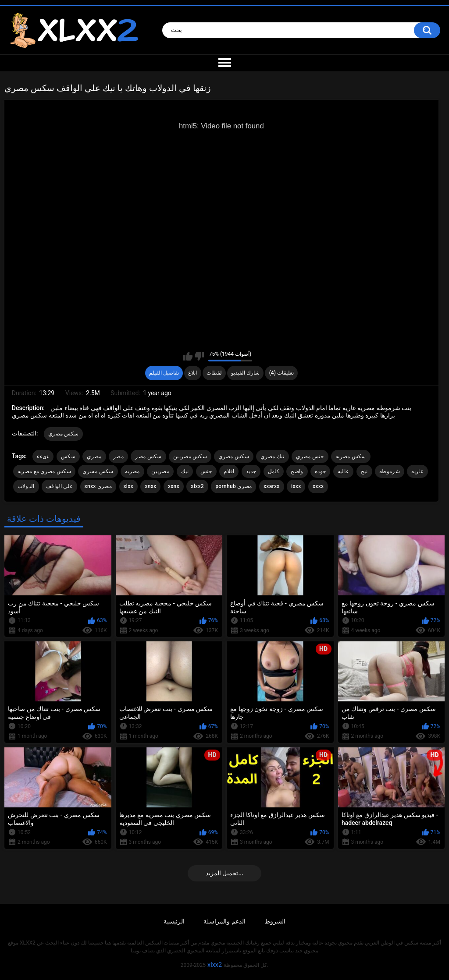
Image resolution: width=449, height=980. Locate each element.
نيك (185, 471)
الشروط (275, 921)
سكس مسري (98, 471)
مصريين (160, 471)
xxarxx (272, 486)
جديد (251, 471)
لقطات (214, 373)
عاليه (344, 471)
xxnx (174, 486)
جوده (320, 471)
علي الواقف (59, 486)
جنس (206, 471)
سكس (68, 456)
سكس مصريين (190, 456)
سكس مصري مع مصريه (44, 471)
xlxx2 (197, 486)
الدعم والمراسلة (224, 921)
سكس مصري (63, 434)
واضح (297, 471)
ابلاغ (192, 373)
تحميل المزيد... (224, 873)
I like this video (188, 356)
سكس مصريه (351, 456)
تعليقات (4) (282, 373)
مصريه (132, 471)
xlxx (128, 486)
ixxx (296, 486)
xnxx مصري (98, 486)
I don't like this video (199, 356)
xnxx (150, 486)
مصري (94, 456)
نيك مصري (272, 456)
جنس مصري (310, 456)
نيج (364, 471)
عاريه (417, 471)
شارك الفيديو (245, 373)
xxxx (318, 486)
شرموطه (390, 471)
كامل (274, 471)
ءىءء (43, 456)
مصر (118, 456)
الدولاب (26, 486)
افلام (229, 471)
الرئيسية (174, 921)
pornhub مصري (233, 486)
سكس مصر (148, 456)
